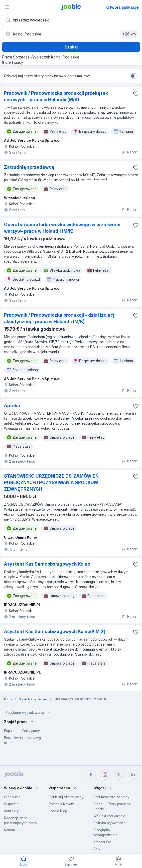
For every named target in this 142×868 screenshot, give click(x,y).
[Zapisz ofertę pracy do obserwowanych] (136, 94)
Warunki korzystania (109, 816)
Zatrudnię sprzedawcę (29, 167)
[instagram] (105, 775)
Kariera (10, 830)
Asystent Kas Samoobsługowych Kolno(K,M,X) (55, 631)
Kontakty (11, 811)
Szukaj (71, 47)
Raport (130, 152)
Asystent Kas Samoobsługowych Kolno (47, 564)
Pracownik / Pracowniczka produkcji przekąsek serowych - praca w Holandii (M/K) (56, 96)
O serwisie (12, 797)
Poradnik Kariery (61, 804)
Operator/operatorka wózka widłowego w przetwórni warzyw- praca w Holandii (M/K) (62, 228)
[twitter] (119, 775)
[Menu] (7, 7)
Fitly (97, 849)
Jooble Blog (58, 811)
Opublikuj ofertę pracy (66, 797)
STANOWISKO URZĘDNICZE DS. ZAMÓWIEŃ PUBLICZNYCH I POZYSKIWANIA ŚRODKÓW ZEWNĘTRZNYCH (51, 482)
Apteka (12, 406)
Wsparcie (11, 804)
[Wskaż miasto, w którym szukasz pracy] (71, 34)
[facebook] (91, 775)
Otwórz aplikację (122, 7)
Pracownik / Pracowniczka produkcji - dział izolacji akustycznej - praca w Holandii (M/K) (60, 318)
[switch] (134, 76)
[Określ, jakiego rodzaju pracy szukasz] (71, 20)
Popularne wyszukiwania (28, 713)
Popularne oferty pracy (22, 731)
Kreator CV (102, 842)
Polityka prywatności (110, 823)
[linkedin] (133, 775)
